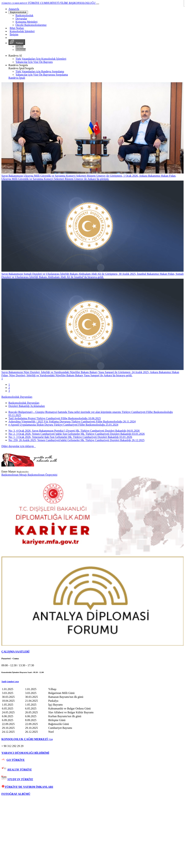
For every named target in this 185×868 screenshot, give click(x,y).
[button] (92, 682)
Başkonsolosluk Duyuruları (17, 397)
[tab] (92, 652)
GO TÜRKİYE (16, 760)
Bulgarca (21, 50)
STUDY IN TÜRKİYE (20, 779)
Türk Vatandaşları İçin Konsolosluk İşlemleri (41, 59)
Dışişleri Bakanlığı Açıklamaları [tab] (27, 406)
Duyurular (21, 19)
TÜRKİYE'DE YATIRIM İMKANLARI (27, 787)
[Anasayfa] (14, 9)
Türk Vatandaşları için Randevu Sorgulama (40, 71)
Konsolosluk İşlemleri (22, 31)
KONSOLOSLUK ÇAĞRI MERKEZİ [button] (27, 739)
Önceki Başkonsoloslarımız (31, 25)
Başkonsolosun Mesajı (14, 475)
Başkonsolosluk (18, 12)
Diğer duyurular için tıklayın (19, 446)
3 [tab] (9, 391)
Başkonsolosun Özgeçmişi (42, 475)
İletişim (14, 34)
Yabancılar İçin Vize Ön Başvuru (34, 62)
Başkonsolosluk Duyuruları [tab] (24, 403)
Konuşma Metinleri (26, 22)
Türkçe (17, 42)
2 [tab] (9, 388)
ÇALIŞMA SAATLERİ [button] (15, 652)
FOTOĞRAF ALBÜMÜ (16, 794)
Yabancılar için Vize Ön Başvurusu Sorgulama (42, 75)
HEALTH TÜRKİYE (20, 770)
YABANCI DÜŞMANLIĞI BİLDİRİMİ (25, 753)
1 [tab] (9, 384)
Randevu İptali (17, 78)
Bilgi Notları (17, 28)
